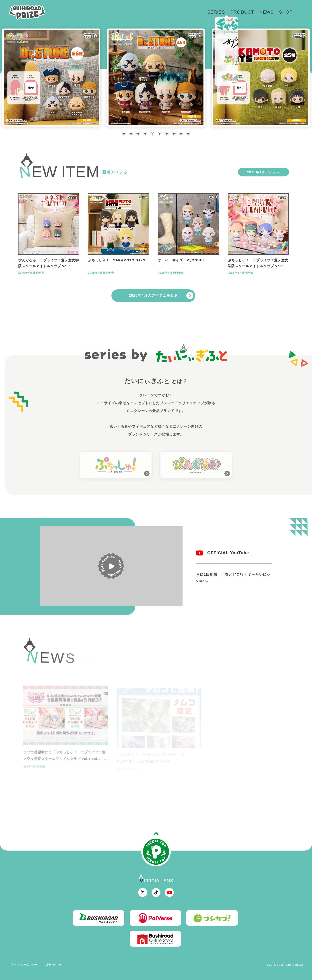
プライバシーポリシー (24, 965)
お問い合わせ (53, 965)
